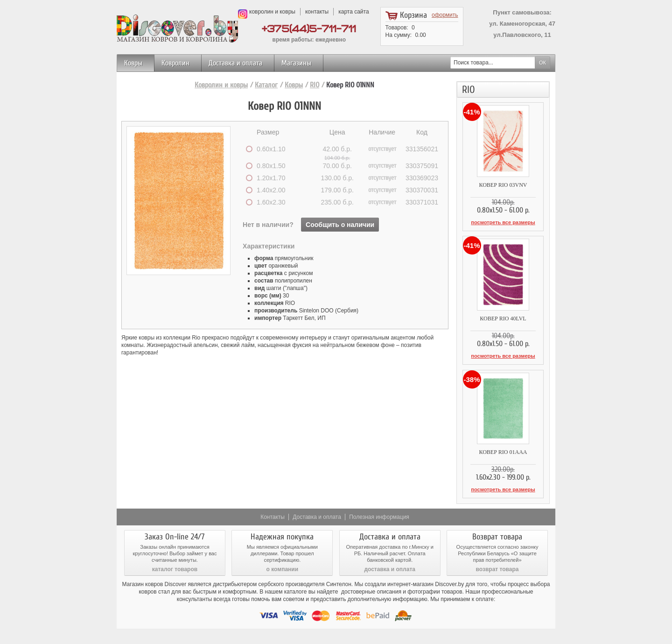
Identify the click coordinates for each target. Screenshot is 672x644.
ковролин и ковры (272, 12)
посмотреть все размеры (503, 222)
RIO (315, 85)
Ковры (133, 63)
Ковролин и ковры (221, 85)
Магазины (296, 63)
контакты (317, 12)
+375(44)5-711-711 (309, 29)
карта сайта (353, 12)
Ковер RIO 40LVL (503, 318)
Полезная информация (379, 516)
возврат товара (497, 568)
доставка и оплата (390, 568)
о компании (282, 568)
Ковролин (175, 63)
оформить (445, 15)
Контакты (273, 516)
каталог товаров (175, 568)
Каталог (266, 85)
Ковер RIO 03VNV (503, 185)
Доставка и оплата (235, 63)
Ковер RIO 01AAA (503, 452)
